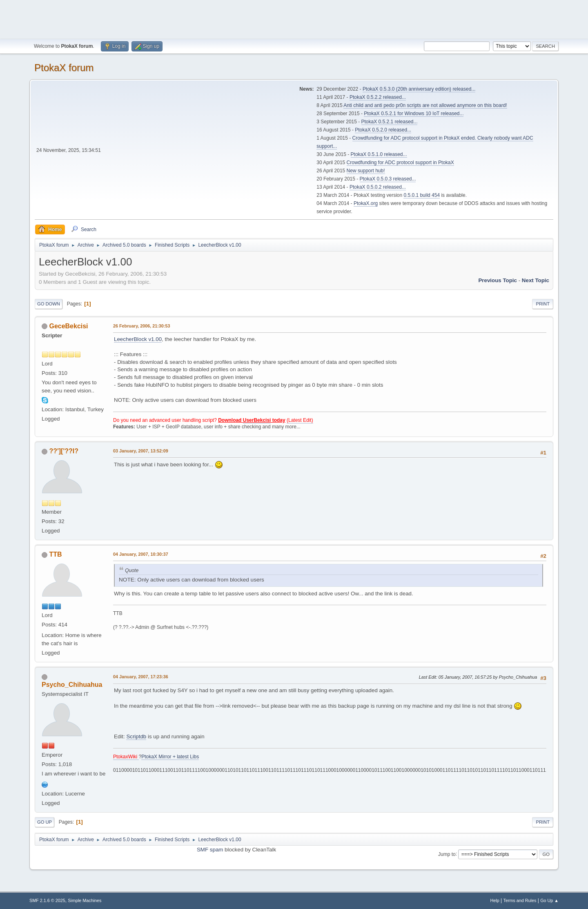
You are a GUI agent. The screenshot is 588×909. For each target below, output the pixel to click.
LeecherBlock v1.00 (138, 339)
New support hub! (366, 171)
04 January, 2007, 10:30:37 (141, 554)
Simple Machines (85, 900)
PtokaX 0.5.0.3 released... (388, 179)
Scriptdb (136, 736)
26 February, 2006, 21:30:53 (141, 326)
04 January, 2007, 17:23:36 (141, 677)
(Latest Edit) (300, 420)
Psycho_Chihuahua (72, 685)
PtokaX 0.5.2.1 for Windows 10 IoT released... (414, 114)
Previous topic (498, 280)
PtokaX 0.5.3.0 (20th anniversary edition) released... (419, 89)
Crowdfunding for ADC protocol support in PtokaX (400, 163)
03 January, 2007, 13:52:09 (141, 451)
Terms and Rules (520, 900)
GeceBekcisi (68, 326)
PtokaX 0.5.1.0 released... (379, 154)
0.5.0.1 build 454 (422, 195)
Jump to (447, 854)
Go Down (49, 304)
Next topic (536, 280)
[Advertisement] (294, 18)
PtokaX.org (366, 203)
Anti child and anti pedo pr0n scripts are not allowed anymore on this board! (425, 105)
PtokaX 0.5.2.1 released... (390, 122)
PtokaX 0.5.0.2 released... (378, 187)
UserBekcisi (257, 420)
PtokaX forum (64, 68)
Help (495, 900)
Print (543, 304)
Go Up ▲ (549, 900)
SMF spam (210, 850)
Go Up (45, 822)
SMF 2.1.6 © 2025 (47, 900)
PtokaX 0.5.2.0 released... (383, 130)
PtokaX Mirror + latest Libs (170, 757)
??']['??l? (64, 451)
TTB (55, 554)
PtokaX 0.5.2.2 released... (378, 97)
